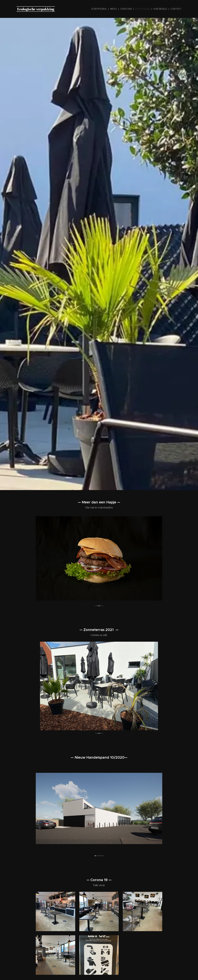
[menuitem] (110, 9)
